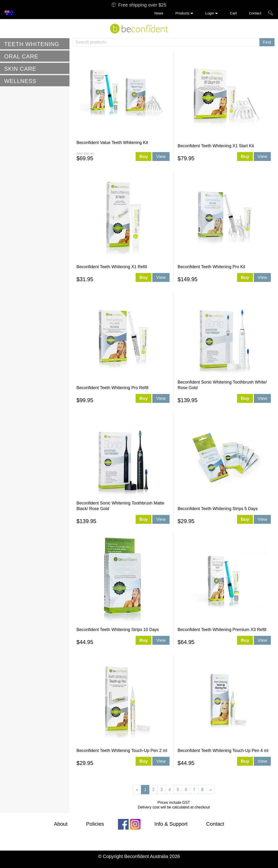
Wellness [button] (20, 81)
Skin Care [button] (20, 69)
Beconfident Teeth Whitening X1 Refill (112, 267)
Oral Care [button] (21, 56)
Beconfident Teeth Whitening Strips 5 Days (218, 509)
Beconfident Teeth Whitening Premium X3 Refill (222, 630)
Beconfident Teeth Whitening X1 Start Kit (216, 146)
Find (267, 42)
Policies (95, 824)
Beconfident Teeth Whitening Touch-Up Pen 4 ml (223, 751)
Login (210, 13)
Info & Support (171, 824)
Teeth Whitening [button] (32, 44)
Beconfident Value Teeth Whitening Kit (112, 143)
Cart (233, 13)
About (61, 824)
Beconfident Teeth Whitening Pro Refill (112, 388)
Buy (144, 156)
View (161, 156)
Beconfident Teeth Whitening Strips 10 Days (118, 630)
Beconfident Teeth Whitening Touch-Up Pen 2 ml (122, 751)
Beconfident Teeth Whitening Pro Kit (211, 267)
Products (182, 13)
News (159, 13)
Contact (255, 13)
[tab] (35, 44)
